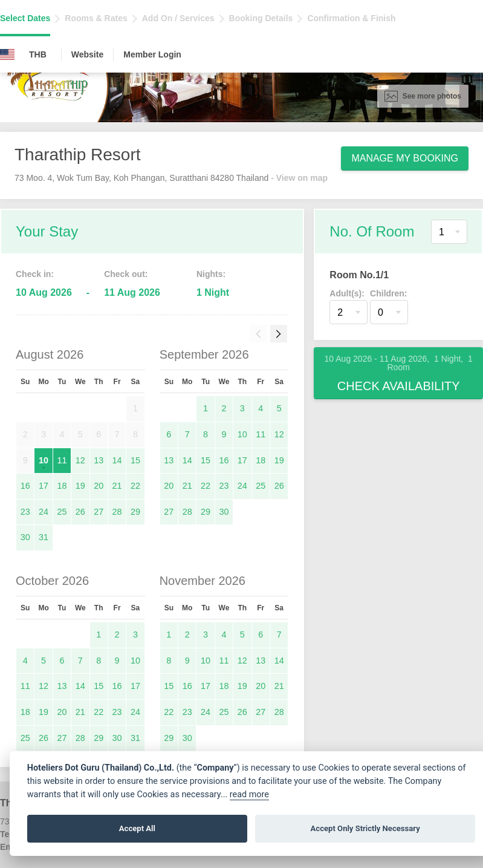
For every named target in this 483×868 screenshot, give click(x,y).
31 (44, 537)
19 (80, 486)
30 (25, 537)
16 (25, 486)
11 (62, 460)
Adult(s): (347, 293)
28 (117, 512)
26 (80, 512)
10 (44, 460)
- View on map (299, 178)
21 (117, 486)
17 (44, 486)
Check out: (126, 274)
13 (99, 460)
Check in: (35, 274)
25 (62, 512)
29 (135, 512)
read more (249, 795)
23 (25, 512)
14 (117, 460)
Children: (388, 293)
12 (80, 460)
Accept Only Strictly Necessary (365, 828)
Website (87, 54)
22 (135, 486)
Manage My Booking (405, 158)
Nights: (211, 274)
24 (44, 512)
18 (62, 486)
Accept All (137, 828)
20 (99, 486)
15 (135, 460)
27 (99, 512)
